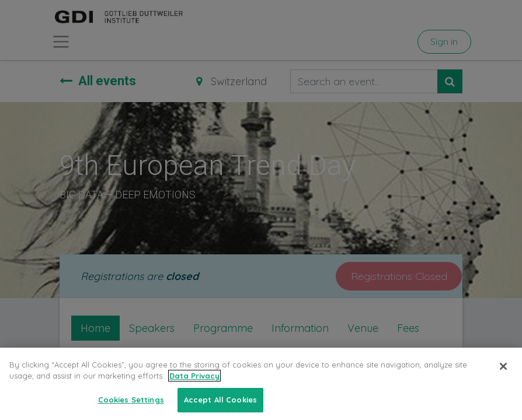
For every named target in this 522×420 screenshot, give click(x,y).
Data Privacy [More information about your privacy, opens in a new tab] (194, 387)
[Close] (503, 377)
